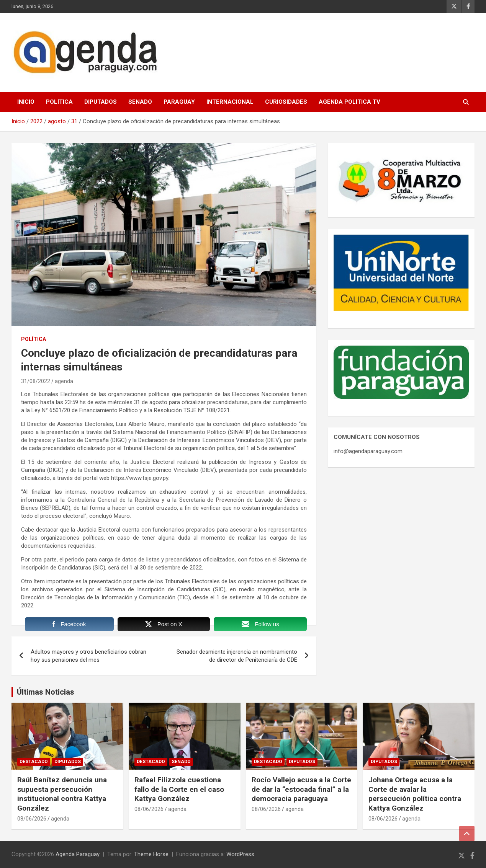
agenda (64, 381)
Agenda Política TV (349, 102)
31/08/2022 (36, 381)
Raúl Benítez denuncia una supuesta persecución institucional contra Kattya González (62, 794)
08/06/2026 (32, 819)
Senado (140, 102)
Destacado (34, 762)
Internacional (230, 102)
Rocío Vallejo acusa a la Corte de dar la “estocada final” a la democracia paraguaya (301, 789)
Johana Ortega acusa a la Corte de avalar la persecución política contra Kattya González (415, 794)
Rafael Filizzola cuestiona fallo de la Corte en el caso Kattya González (179, 789)
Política (59, 102)
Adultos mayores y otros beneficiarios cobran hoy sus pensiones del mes (88, 656)
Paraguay (179, 102)
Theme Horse (151, 854)
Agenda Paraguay (78, 854)
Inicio (26, 102)
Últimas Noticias (46, 692)
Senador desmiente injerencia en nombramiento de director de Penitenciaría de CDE (237, 656)
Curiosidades (286, 102)
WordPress (240, 854)
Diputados (101, 102)
